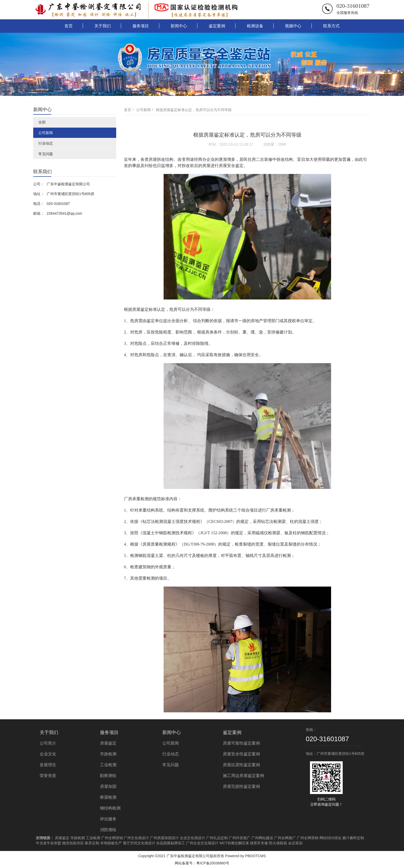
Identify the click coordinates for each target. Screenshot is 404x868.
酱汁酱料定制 (353, 838)
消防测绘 (108, 830)
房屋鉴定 (108, 743)
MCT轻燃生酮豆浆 (234, 843)
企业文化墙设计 (192, 838)
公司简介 (48, 743)
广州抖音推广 (240, 838)
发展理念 (48, 765)
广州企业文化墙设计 (202, 843)
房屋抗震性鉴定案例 (241, 765)
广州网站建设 (262, 838)
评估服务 (108, 819)
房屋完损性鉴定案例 (241, 786)
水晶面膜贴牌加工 (171, 843)
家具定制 (92, 843)
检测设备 (255, 26)
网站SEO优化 (331, 838)
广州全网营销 (112, 838)
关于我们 (103, 26)
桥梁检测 (108, 797)
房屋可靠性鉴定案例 (241, 743)
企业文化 (48, 754)
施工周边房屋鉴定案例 (243, 776)
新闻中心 (179, 26)
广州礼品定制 (217, 838)
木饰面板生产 (111, 843)
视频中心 (293, 26)
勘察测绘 (108, 776)
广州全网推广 (285, 838)
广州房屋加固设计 (164, 838)
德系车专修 (259, 843)
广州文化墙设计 (136, 838)
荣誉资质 (48, 776)
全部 (42, 122)
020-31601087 (353, 6)
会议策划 (295, 843)
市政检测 (108, 754)
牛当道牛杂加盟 (48, 843)
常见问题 (46, 154)
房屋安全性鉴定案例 (241, 754)
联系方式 (331, 26)
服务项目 (141, 26)
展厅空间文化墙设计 (139, 843)
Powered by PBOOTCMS (246, 856)
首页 (69, 26)
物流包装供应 (73, 843)
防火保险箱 (278, 843)
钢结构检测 (110, 808)
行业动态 (46, 143)
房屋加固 (108, 786)
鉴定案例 (217, 26)
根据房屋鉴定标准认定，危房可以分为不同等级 (194, 110)
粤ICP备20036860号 (213, 863)
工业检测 (108, 765)
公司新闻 (46, 133)
